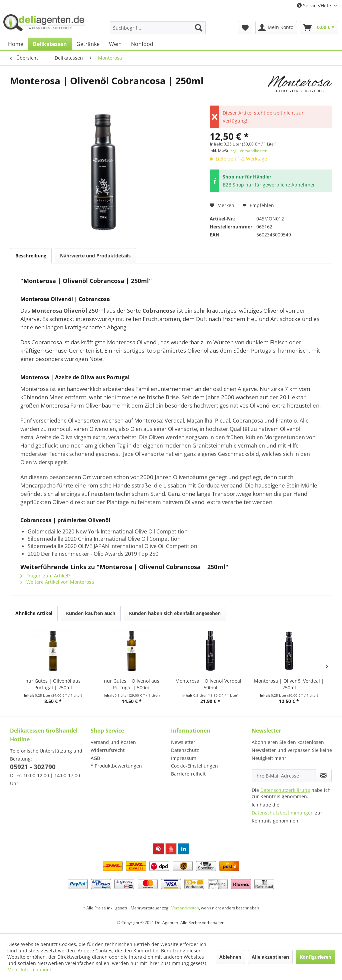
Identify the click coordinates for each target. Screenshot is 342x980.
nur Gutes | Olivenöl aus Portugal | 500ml (132, 684)
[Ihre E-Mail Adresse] (284, 776)
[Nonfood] (142, 44)
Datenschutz (185, 750)
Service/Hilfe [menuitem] (315, 5)
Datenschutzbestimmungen (283, 813)
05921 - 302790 (33, 767)
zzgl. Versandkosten (249, 151)
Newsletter (183, 742)
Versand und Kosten (113, 742)
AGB (95, 758)
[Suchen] (199, 28)
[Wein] (115, 44)
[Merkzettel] (245, 28)
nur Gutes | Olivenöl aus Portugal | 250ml (53, 684)
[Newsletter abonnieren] (324, 776)
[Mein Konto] (276, 28)
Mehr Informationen (30, 970)
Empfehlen (258, 205)
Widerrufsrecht (108, 750)
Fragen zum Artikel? (45, 576)
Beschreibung (31, 256)
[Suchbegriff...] (157, 28)
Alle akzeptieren (270, 957)
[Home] (16, 44)
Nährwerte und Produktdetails (95, 256)
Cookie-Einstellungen (194, 766)
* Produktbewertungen (116, 766)
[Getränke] (88, 44)
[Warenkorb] (319, 28)
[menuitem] (157, 28)
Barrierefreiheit (188, 774)
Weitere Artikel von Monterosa (57, 582)
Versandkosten (185, 908)
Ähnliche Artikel (34, 613)
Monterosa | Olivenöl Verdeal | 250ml (289, 684)
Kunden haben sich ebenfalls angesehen (175, 613)
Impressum (184, 758)
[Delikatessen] (50, 44)
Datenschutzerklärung (285, 790)
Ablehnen (230, 957)
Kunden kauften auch (91, 613)
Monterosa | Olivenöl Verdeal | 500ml (210, 684)
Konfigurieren (315, 957)
